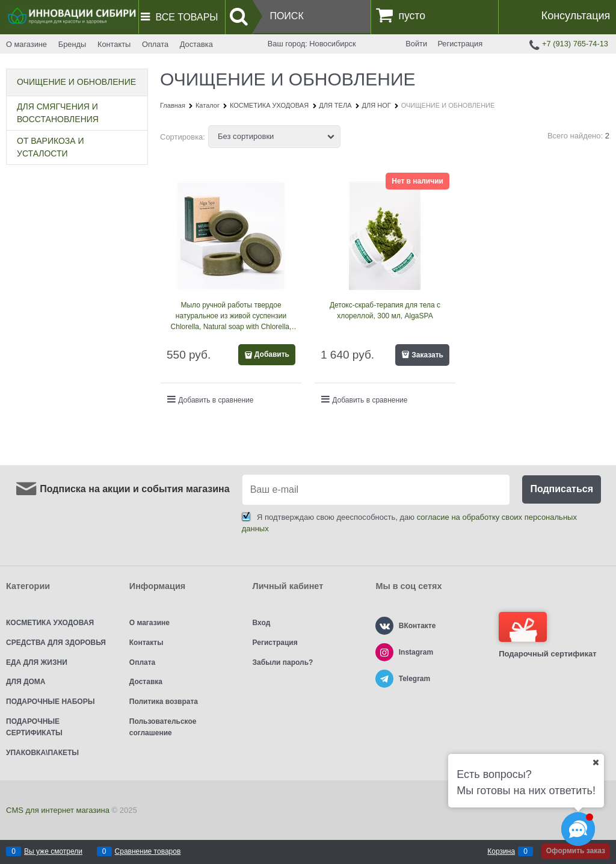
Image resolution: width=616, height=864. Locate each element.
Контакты (114, 44)
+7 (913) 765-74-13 (575, 44)
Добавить (272, 354)
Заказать (427, 355)
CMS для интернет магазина (58, 810)
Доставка (196, 44)
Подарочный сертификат (547, 635)
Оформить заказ (576, 851)
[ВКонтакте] (384, 626)
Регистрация (460, 44)
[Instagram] (384, 652)
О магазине (26, 44)
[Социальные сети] (578, 829)
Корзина (501, 851)
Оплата (155, 44)
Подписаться (562, 489)
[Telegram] (384, 679)
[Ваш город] (596, 762)
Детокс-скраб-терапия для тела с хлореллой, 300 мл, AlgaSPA (385, 310)
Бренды (72, 44)
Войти (416, 44)
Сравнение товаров (148, 851)
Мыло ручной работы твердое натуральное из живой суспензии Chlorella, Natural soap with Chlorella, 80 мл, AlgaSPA (231, 316)
